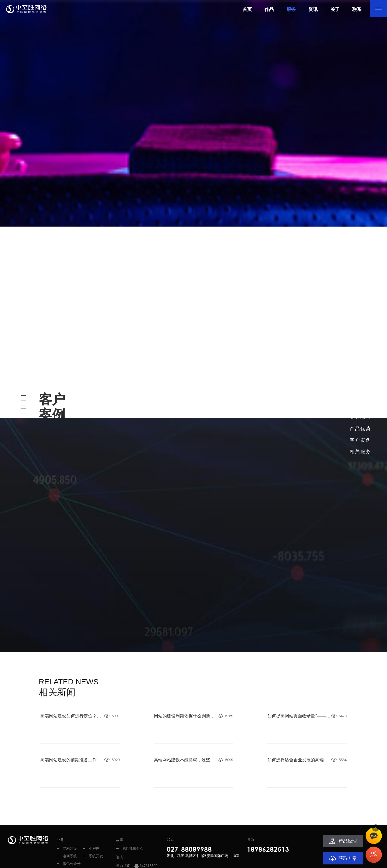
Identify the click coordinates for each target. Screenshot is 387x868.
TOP (374, 822)
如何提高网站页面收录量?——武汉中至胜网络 (315, 676)
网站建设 (70, 808)
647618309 (148, 826)
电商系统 (70, 816)
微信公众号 (72, 824)
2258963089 (149, 841)
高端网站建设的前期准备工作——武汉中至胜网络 (91, 720)
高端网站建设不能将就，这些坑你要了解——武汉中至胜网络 (216, 720)
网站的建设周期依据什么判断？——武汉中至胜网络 (207, 676)
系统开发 (96, 816)
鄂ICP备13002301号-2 (208, 862)
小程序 (94, 808)
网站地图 (276, 862)
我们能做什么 (133, 808)
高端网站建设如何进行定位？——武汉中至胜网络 (91, 676)
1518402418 (149, 833)
